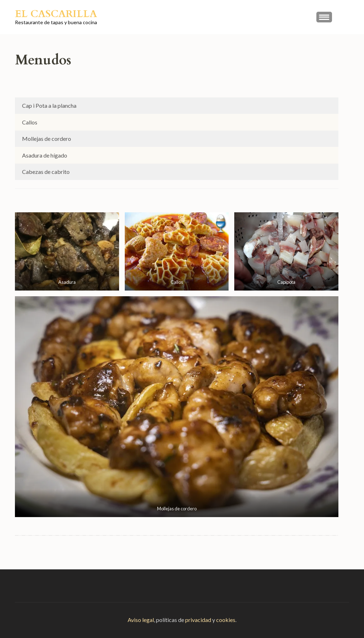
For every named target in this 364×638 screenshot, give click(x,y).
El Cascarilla (56, 14)
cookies (226, 620)
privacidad (198, 620)
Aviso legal (141, 620)
